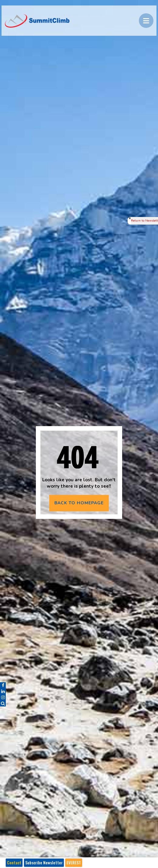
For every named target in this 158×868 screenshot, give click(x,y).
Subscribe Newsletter (44, 863)
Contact (14, 863)
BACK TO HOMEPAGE (79, 503)
